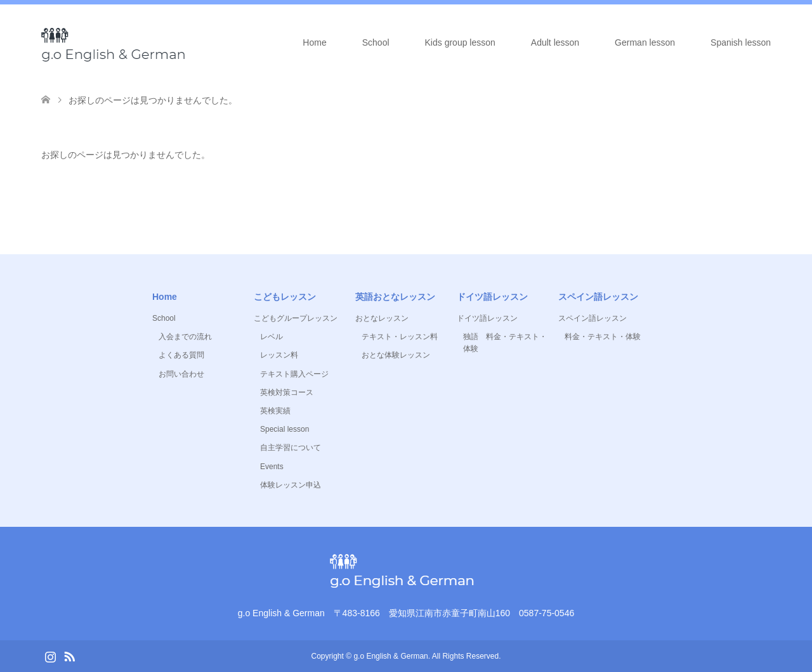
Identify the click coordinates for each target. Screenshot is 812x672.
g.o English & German (390, 656)
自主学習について (291, 448)
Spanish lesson (741, 42)
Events (272, 467)
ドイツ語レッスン (487, 318)
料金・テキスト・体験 (603, 337)
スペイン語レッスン (593, 318)
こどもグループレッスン (296, 318)
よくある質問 (181, 355)
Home (314, 42)
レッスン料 (279, 355)
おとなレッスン (382, 318)
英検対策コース (287, 392)
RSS (69, 656)
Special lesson (285, 429)
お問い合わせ (181, 374)
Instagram (50, 656)
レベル (272, 337)
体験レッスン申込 (291, 485)
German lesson (645, 42)
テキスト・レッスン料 (400, 337)
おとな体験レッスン (396, 355)
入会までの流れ (185, 337)
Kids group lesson (460, 42)
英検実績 (275, 411)
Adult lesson (555, 42)
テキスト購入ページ (294, 374)
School (376, 42)
